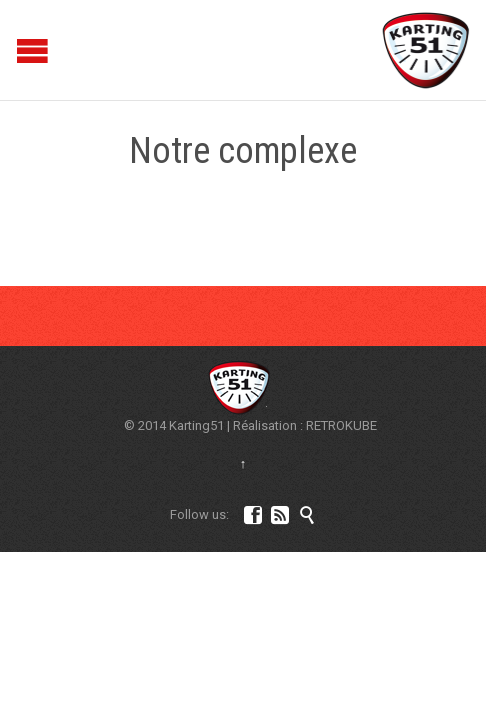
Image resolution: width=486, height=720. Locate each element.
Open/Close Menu (17, 50)
